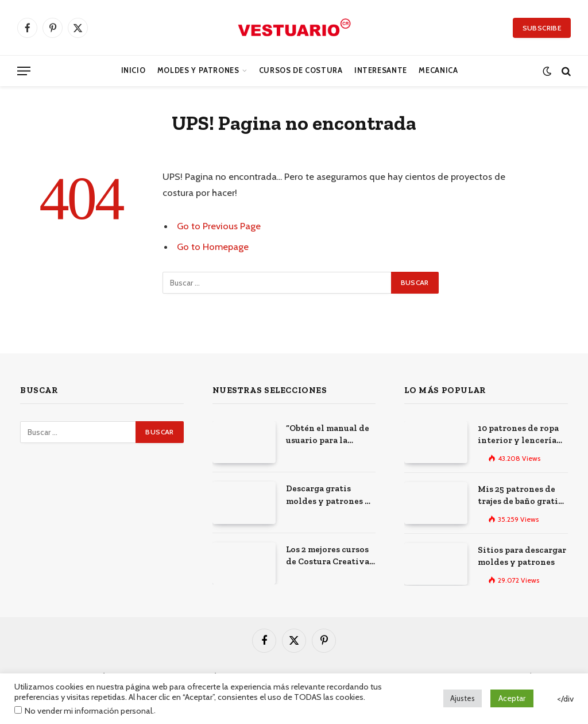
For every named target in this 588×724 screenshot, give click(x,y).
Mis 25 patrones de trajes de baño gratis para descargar (520, 496)
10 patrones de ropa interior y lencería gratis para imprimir (521, 435)
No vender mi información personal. (89, 711)
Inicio (134, 70)
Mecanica (438, 70)
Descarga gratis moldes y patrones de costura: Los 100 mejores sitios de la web (330, 495)
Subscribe (542, 28)
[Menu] (24, 71)
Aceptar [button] (512, 698)
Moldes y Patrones (198, 70)
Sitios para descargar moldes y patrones (522, 556)
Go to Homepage (213, 247)
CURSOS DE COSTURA (301, 70)
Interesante (381, 70)
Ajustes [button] (463, 698)
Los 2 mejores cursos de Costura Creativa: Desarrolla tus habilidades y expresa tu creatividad (329, 556)
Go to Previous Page (219, 226)
